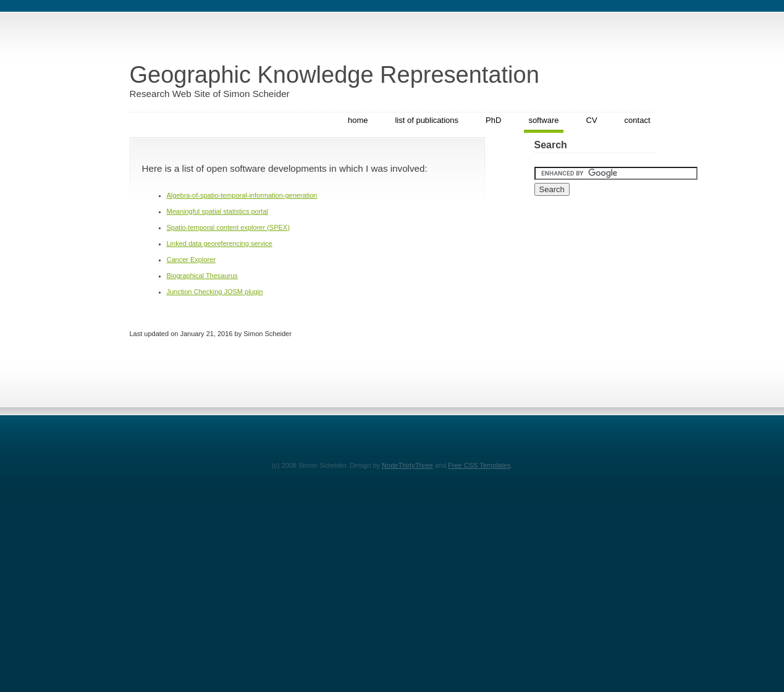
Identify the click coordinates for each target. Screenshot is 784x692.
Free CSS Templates (479, 465)
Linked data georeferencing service (220, 243)
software (543, 120)
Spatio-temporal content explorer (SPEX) (228, 227)
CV (592, 120)
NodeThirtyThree (407, 465)
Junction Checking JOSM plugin (215, 292)
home (358, 120)
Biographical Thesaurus (202, 276)
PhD (493, 120)
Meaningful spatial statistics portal (217, 211)
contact (638, 120)
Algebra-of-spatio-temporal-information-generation (242, 195)
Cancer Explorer (191, 259)
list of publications (427, 120)
